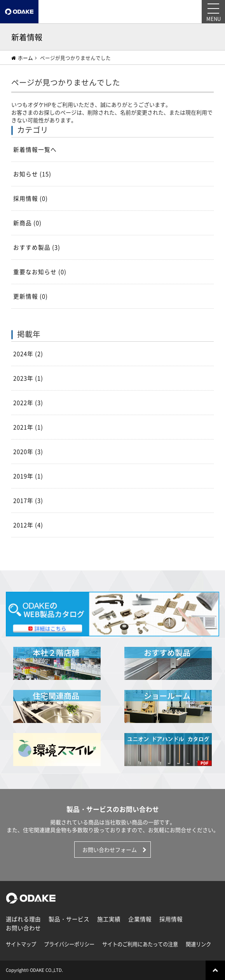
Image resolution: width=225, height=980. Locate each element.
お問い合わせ (23, 928)
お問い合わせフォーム (110, 850)
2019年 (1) (28, 476)
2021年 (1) (28, 427)
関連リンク (198, 944)
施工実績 (109, 919)
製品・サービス (69, 919)
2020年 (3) (28, 452)
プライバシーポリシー (69, 944)
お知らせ (32, 174)
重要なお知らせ (40, 272)
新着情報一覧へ (35, 149)
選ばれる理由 (23, 919)
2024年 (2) (28, 354)
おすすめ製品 (37, 247)
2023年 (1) (28, 378)
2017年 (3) (28, 500)
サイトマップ (21, 944)
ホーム (22, 58)
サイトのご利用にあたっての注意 (140, 944)
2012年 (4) (28, 525)
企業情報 (140, 919)
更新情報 (31, 296)
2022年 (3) (28, 403)
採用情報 (31, 198)
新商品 (27, 223)
